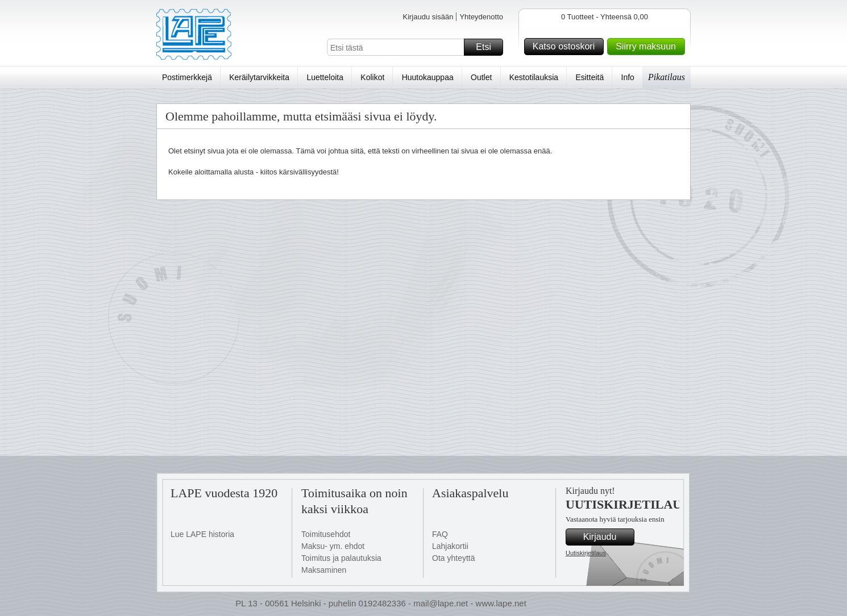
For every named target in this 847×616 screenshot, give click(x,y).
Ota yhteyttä (453, 558)
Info (628, 77)
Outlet (481, 77)
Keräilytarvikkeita (259, 77)
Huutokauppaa (428, 77)
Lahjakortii (450, 546)
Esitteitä (589, 77)
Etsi (488, 47)
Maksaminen (324, 570)
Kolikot (372, 77)
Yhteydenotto (481, 17)
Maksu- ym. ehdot (333, 546)
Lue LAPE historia (202, 534)
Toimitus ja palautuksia (341, 558)
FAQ (440, 534)
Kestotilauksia (534, 77)
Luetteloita (325, 77)
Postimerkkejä (187, 77)
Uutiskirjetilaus (586, 553)
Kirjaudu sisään (428, 17)
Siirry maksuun (649, 47)
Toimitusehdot (326, 534)
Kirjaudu (607, 537)
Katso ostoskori (566, 47)
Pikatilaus (667, 77)
